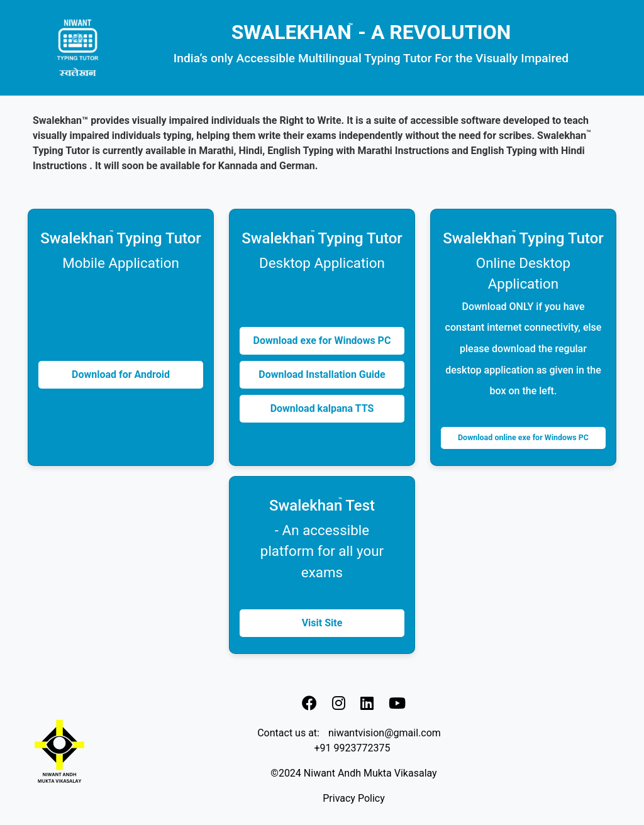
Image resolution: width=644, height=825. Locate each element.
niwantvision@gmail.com (385, 733)
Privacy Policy (354, 798)
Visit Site (322, 623)
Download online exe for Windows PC (523, 437)
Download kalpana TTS (322, 408)
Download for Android (121, 374)
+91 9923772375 (353, 748)
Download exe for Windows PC (322, 341)
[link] (309, 703)
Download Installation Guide (322, 374)
